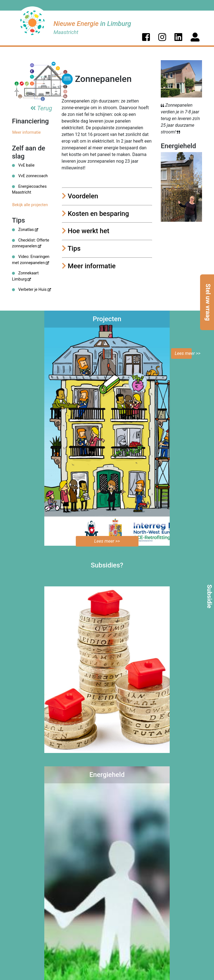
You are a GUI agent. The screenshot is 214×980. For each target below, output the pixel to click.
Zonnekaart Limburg (25, 276)
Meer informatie (26, 132)
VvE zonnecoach (30, 176)
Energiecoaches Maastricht (29, 190)
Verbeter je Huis (31, 290)
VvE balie (23, 165)
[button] (146, 37)
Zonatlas (25, 230)
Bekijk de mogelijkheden (107, 760)
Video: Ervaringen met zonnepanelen (31, 260)
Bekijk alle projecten (30, 205)
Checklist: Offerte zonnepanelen (31, 243)
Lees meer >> (183, 353)
